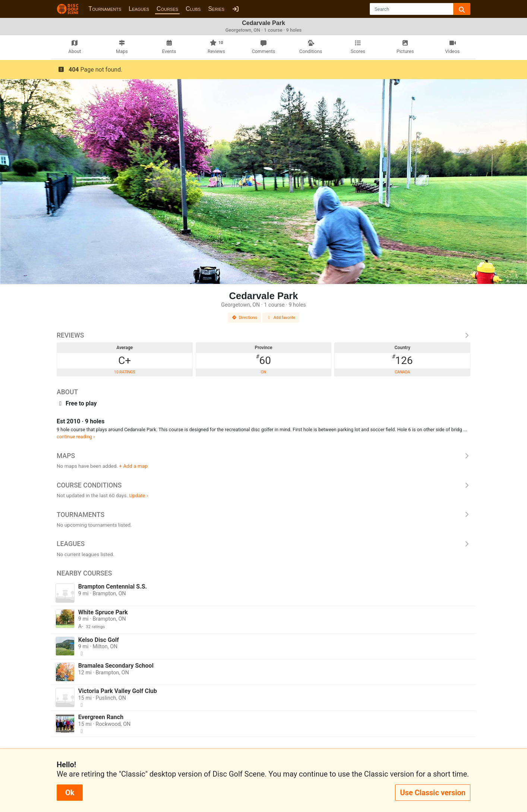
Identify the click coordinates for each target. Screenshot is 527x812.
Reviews (263, 335)
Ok (70, 793)
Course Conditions (263, 485)
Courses (167, 9)
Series (216, 9)
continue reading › (76, 437)
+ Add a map (133, 466)
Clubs (193, 9)
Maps (263, 456)
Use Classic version (433, 793)
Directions (244, 318)
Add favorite (281, 318)
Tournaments (105, 9)
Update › (138, 495)
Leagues (139, 9)
